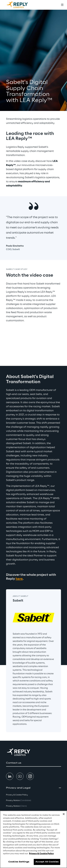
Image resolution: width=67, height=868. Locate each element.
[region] (33, 839)
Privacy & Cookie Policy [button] (17, 795)
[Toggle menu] (62, 5)
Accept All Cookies (47, 862)
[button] (33, 763)
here (19, 579)
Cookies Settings (19, 862)
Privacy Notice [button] (19, 800)
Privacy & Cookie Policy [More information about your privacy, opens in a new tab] (41, 854)
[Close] (64, 814)
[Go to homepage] (20, 5)
